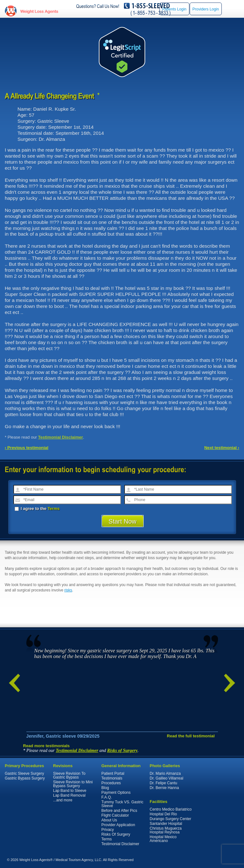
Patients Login (174, 9)
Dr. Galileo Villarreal (166, 778)
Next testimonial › (222, 448)
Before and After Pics (119, 811)
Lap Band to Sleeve (70, 791)
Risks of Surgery (122, 751)
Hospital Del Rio (163, 814)
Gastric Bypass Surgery (25, 778)
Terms (54, 509)
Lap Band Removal (69, 795)
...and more (63, 800)
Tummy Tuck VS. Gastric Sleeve (122, 804)
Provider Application (118, 825)
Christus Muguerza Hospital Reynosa (166, 830)
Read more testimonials (47, 746)
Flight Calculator (115, 815)
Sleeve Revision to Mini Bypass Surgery (73, 784)
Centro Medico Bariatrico (171, 809)
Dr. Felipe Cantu (163, 783)
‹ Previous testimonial (27, 448)
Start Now (123, 521)
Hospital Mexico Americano (163, 839)
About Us (109, 820)
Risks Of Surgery (116, 834)
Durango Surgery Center (170, 819)
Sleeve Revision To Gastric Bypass (69, 775)
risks (68, 590)
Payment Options (116, 793)
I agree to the (37, 509)
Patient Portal (113, 773)
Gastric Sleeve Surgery (24, 773)
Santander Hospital (166, 824)
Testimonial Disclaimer (61, 437)
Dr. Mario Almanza (165, 773)
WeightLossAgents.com (39, 11)
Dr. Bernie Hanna (164, 788)
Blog (105, 788)
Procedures (111, 783)
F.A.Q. (107, 797)
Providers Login (206, 9)
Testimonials (112, 778)
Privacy (108, 830)
